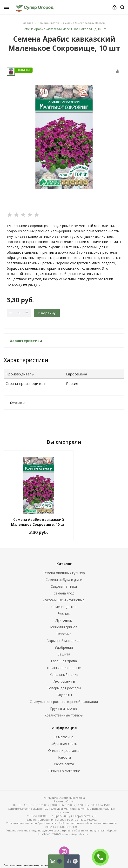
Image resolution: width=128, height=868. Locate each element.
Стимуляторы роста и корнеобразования (64, 702)
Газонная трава (64, 661)
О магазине (64, 737)
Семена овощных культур (64, 573)
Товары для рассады (64, 688)
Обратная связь (64, 744)
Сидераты (64, 695)
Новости (64, 757)
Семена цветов (64, 607)
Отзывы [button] (18, 403)
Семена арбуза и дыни (64, 580)
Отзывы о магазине (64, 771)
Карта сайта (64, 764)
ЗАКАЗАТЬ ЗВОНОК (102, 857)
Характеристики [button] (26, 341)
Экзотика (64, 634)
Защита (64, 654)
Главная (27, 23)
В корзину (47, 313)
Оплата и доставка (64, 750)
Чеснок (64, 613)
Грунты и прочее (64, 708)
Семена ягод (64, 593)
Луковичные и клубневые (64, 600)
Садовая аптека (64, 586)
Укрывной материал (64, 641)
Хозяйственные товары (64, 715)
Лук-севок (64, 620)
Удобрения (64, 647)
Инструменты (64, 681)
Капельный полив (64, 674)
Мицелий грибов (64, 627)
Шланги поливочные (64, 668)
